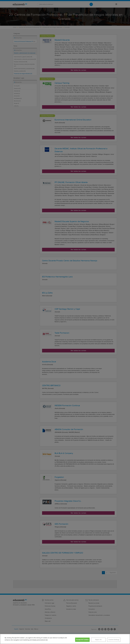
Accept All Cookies (82, 640)
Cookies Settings (114, 640)
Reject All (98, 640)
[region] (65, 639)
